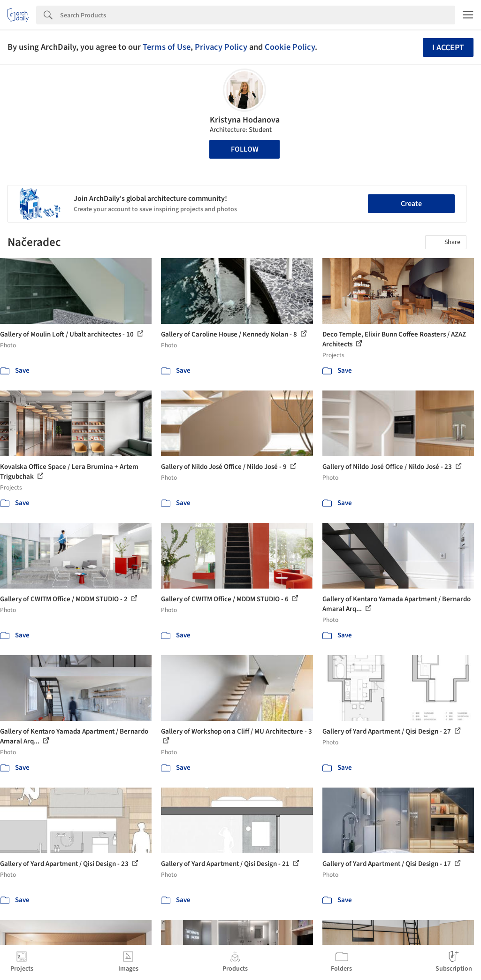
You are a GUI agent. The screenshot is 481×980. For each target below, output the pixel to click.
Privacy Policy (221, 47)
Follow (245, 149)
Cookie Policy (290, 47)
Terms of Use (167, 47)
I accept (448, 48)
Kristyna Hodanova (245, 120)
